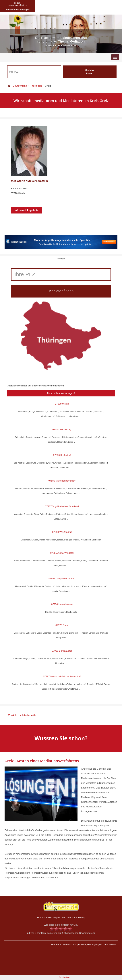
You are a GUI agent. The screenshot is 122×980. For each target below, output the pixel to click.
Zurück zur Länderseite (22, 715)
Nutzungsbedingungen (90, 944)
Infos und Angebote (27, 210)
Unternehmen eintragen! (61, 393)
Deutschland (17, 86)
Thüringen (36, 86)
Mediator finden (90, 72)
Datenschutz (70, 944)
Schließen (64, 977)
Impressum (110, 944)
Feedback (56, 944)
